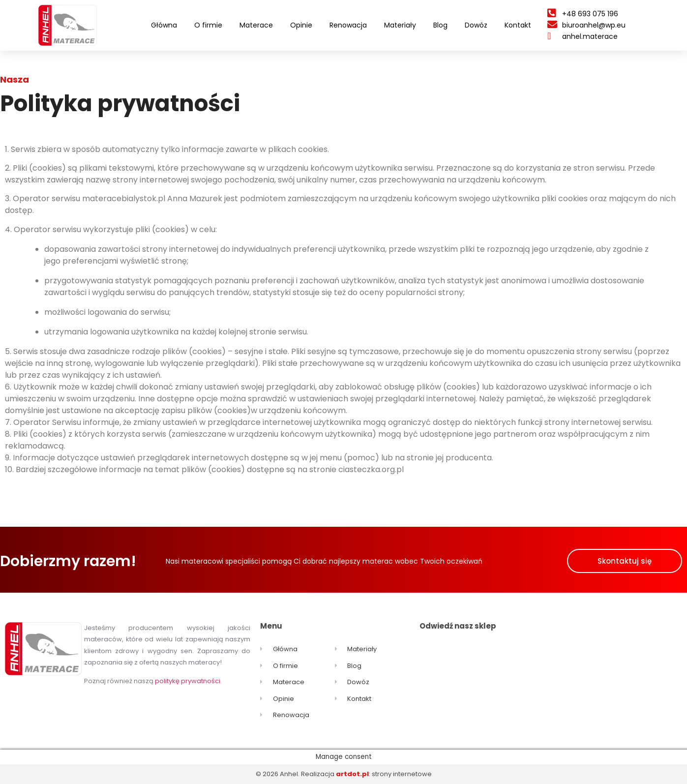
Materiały (400, 25)
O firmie (208, 25)
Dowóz (476, 25)
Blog (440, 25)
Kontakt (518, 25)
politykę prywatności (188, 681)
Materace (256, 25)
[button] (625, 561)
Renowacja (348, 25)
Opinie (301, 25)
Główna (164, 25)
